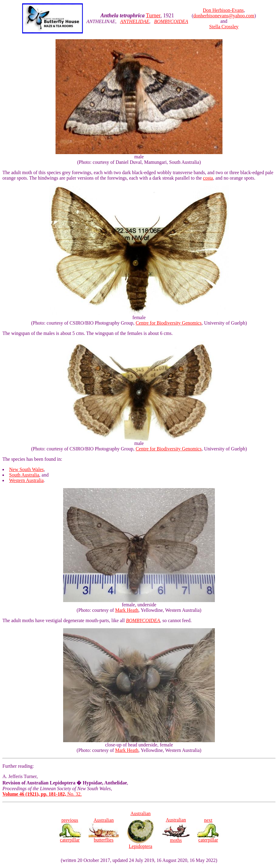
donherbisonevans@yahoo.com (224, 16)
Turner (153, 15)
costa (208, 178)
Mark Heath (127, 610)
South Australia (24, 475)
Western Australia (26, 480)
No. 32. (42, 794)
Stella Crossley (224, 27)
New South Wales (26, 469)
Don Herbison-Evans (223, 10)
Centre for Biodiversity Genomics (169, 323)
